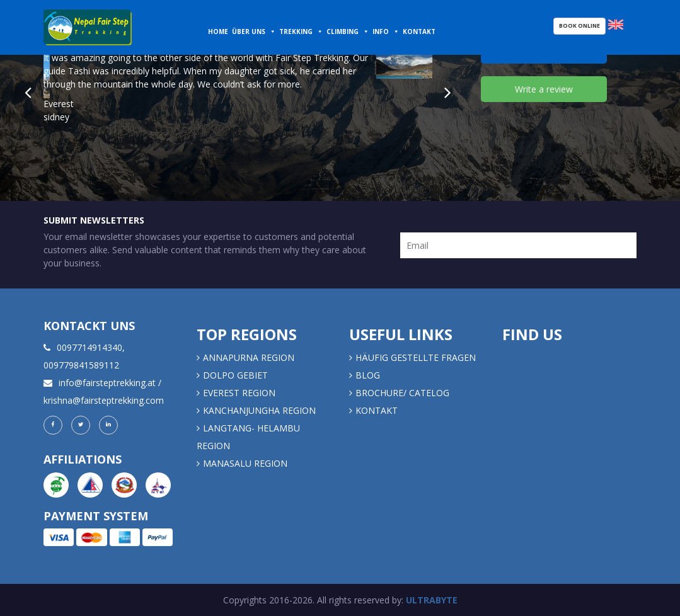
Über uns (249, 31)
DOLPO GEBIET (235, 375)
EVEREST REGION (239, 393)
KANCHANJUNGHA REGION (259, 410)
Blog (368, 375)
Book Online (579, 26)
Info (381, 31)
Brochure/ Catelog (402, 393)
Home (218, 31)
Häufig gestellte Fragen (416, 357)
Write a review (544, 89)
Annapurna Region (249, 357)
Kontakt (420, 31)
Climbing (343, 31)
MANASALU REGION (245, 463)
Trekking (296, 31)
